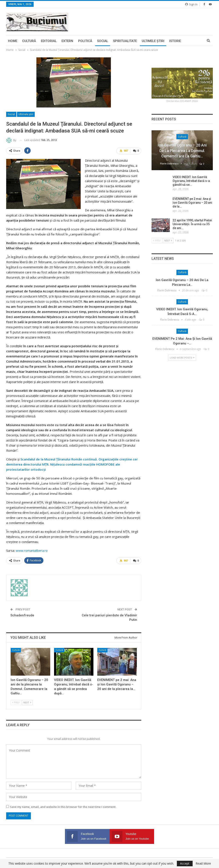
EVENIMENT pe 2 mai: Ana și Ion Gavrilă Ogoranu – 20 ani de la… (192, 203)
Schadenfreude (22, 615)
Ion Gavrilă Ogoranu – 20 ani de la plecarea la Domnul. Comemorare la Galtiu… (182, 150)
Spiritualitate (125, 41)
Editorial (49, 41)
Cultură (29, 41)
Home (13, 41)
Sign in (191, 4)
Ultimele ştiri (153, 41)
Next (27, 702)
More (190, 41)
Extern (67, 41)
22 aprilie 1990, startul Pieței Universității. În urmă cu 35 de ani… (192, 224)
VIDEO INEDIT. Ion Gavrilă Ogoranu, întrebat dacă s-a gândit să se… (191, 181)
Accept (185, 863)
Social (103, 41)
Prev (16, 702)
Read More (203, 864)
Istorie (175, 41)
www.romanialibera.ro (32, 550)
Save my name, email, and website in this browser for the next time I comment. (63, 807)
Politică (85, 41)
